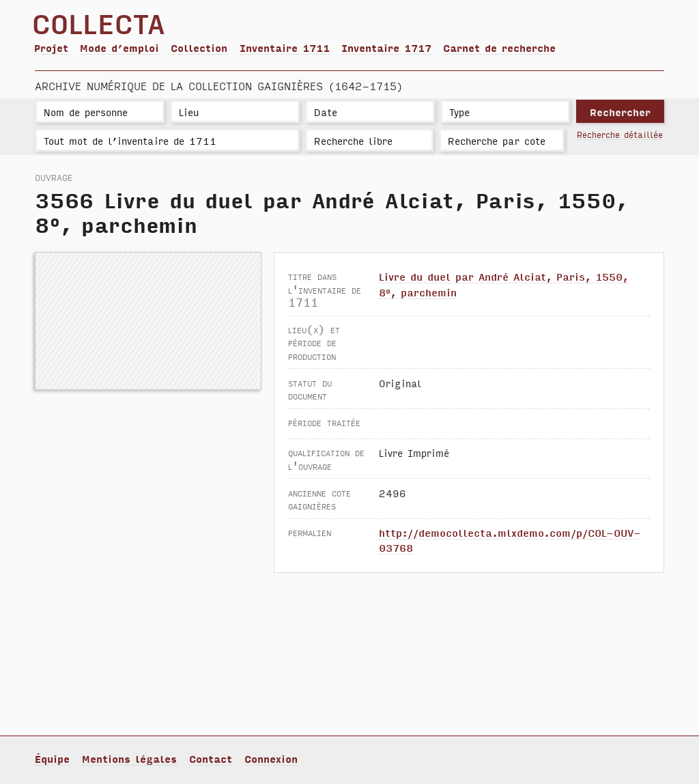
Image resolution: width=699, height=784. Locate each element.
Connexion (271, 758)
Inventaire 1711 (285, 47)
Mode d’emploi (119, 47)
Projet (51, 47)
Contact (211, 758)
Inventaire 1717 (386, 47)
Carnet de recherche (499, 47)
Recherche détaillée (620, 134)
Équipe (52, 758)
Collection (199, 47)
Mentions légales (129, 758)
